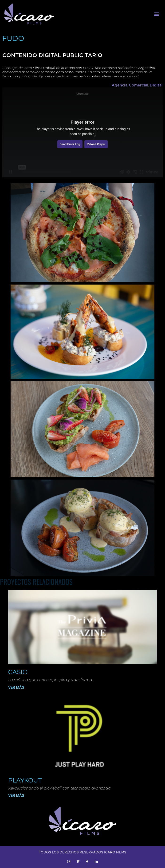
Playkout (25, 780)
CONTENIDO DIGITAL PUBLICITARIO (52, 55)
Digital (156, 85)
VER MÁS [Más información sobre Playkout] (16, 796)
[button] (156, 14)
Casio (18, 672)
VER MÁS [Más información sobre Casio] (16, 687)
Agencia (120, 85)
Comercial (139, 85)
